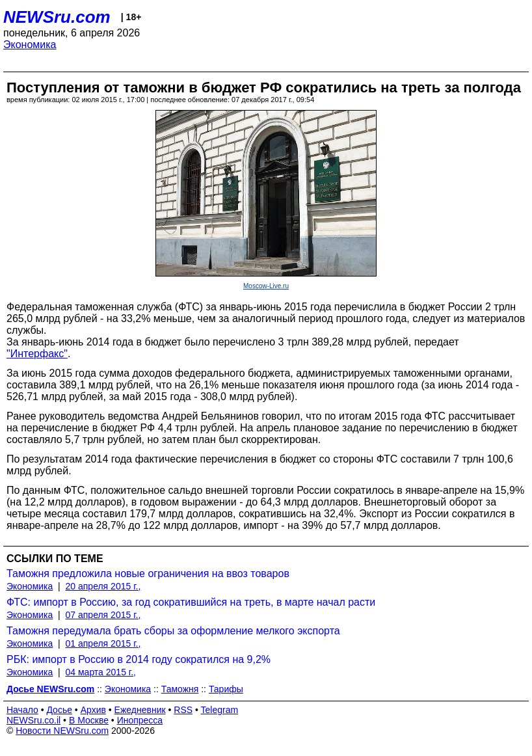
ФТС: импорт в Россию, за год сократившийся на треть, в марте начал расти (191, 602)
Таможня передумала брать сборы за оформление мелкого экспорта (173, 631)
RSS (183, 710)
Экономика (30, 45)
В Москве (89, 720)
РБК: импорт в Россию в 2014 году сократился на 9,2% (139, 659)
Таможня (180, 689)
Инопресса (140, 720)
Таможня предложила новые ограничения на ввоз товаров (148, 574)
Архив (93, 710)
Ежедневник (140, 710)
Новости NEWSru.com (62, 731)
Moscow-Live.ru (266, 286)
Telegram (220, 710)
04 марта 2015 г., (101, 672)
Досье (59, 710)
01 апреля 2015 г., (103, 643)
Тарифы (226, 689)
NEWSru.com (57, 17)
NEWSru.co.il (33, 720)
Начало (22, 710)
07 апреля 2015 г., (103, 615)
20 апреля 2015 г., (103, 586)
